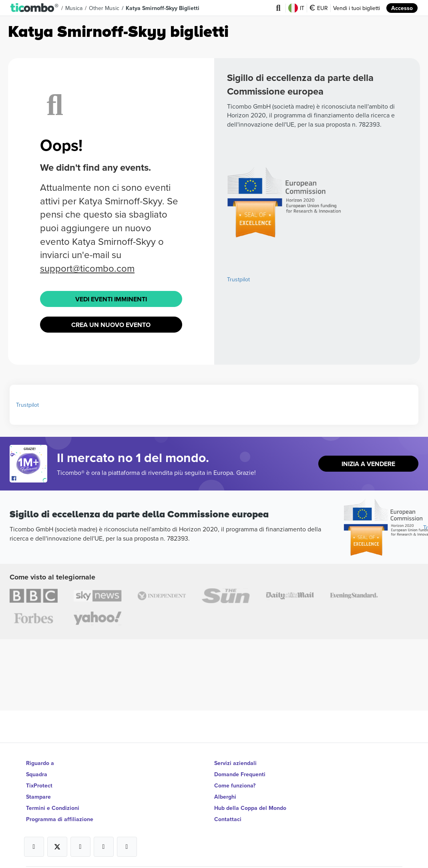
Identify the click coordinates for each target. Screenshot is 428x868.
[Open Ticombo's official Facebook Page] (29, 478)
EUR (319, 8)
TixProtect (39, 785)
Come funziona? (235, 785)
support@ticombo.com (87, 268)
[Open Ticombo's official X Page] (57, 847)
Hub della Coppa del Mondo (250, 808)
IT (296, 8)
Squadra (37, 774)
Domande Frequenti (240, 774)
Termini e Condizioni (53, 808)
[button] (35, 8)
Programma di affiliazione (60, 819)
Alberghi (225, 797)
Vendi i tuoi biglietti (357, 8)
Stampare (38, 797)
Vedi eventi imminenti (111, 299)
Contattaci (228, 819)
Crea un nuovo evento (111, 325)
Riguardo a (40, 763)
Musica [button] (74, 8)
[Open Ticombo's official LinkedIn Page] (127, 847)
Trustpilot (238, 279)
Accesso (402, 8)
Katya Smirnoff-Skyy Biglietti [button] (163, 8)
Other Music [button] (104, 8)
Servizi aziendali (235, 763)
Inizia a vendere (368, 464)
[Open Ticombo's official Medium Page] (104, 847)
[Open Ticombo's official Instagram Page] (80, 847)
